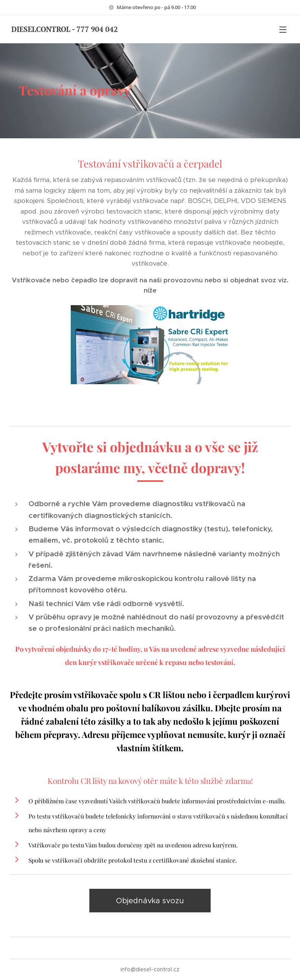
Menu (283, 30)
